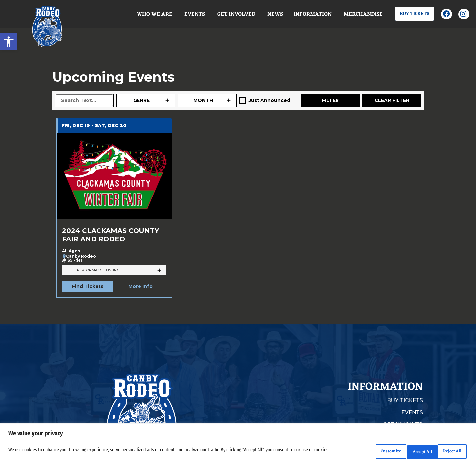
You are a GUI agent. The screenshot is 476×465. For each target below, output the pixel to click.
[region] (238, 446)
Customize (361, 452)
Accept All (447, 452)
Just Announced (269, 100)
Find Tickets (88, 286)
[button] (9, 42)
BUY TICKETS (405, 400)
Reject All (404, 452)
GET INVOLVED (403, 425)
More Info (140, 286)
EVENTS (412, 412)
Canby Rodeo (81, 256)
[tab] (114, 270)
